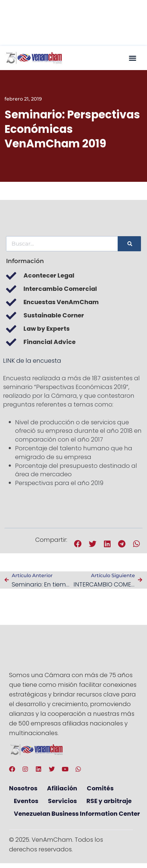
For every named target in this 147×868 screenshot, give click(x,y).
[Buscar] (129, 244)
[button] (132, 58)
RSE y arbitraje (109, 801)
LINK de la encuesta (32, 361)
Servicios (62, 801)
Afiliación (62, 788)
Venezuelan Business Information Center (77, 814)
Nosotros (23, 788)
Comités (100, 788)
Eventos (26, 801)
